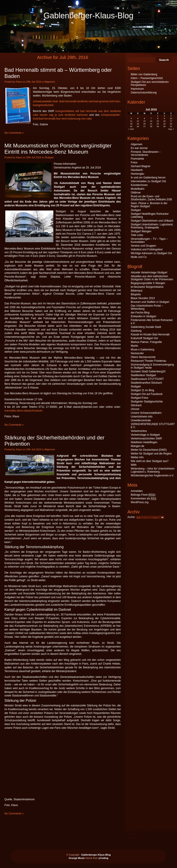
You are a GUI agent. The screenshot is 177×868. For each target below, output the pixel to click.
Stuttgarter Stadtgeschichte (147, 402)
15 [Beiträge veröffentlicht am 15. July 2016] (158, 121)
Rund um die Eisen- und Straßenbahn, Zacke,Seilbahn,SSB (151, 198)
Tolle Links (137, 235)
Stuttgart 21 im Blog (142, 390)
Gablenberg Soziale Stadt (146, 327)
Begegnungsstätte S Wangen (148, 283)
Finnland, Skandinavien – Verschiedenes (146, 153)
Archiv (131, 517)
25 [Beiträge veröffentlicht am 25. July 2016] (131, 126)
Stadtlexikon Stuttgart (143, 375)
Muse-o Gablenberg (142, 350)
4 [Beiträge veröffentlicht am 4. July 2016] (131, 118)
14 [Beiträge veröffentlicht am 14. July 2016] (151, 121)
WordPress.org (140, 502)
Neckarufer (137, 353)
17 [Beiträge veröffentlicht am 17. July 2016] (171, 121)
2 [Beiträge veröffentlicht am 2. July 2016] (164, 116)
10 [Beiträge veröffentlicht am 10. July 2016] (171, 118)
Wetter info (137, 457)
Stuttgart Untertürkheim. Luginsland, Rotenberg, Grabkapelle (152, 226)
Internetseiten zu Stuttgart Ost (148, 181)
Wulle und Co (139, 257)
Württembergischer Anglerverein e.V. (152, 476)
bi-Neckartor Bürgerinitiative (147, 287)
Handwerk (137, 170)
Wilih (134, 465)
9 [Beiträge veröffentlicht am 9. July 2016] (164, 118)
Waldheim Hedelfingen (144, 442)
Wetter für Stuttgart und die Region (151, 454)
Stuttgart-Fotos (139, 398)
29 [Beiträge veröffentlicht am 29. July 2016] (158, 126)
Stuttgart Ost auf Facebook (147, 394)
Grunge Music (77, 858)
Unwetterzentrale (141, 420)
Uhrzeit (135, 409)
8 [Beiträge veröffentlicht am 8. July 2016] (158, 118)
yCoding (104, 858)
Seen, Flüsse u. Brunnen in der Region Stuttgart (149, 205)
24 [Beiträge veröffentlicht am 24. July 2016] (171, 124)
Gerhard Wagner (141, 166)
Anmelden (137, 491)
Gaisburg (136, 331)
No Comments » (14, 133)
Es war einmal (139, 148)
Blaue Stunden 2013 (143, 298)
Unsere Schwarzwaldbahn (146, 413)
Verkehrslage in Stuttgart (145, 435)
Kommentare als (143, 499)
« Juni (131, 129)
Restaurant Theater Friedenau (149, 361)
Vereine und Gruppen (143, 246)
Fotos (134, 162)
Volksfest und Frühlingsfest (147, 249)
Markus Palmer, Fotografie (146, 342)
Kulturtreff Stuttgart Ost (144, 338)
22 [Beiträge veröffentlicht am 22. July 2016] (158, 124)
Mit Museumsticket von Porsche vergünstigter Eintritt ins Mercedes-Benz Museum (58, 149)
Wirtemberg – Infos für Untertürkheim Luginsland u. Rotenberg (153, 470)
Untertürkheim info (142, 417)
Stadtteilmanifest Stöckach (146, 383)
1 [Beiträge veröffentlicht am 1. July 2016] (158, 116)
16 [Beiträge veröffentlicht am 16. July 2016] (164, 121)
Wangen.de (138, 446)
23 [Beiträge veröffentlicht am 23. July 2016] (164, 124)
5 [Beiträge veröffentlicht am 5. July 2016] (138, 118)
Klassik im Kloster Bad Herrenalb (150, 334)
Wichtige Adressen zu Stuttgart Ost (151, 253)
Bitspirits (136, 294)
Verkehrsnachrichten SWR (146, 439)
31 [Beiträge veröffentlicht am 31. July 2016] (171, 126)
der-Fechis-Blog (140, 313)
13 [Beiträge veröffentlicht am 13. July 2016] (144, 121)
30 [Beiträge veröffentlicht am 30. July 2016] (164, 126)
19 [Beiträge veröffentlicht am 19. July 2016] (138, 124)
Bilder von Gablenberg (144, 74)
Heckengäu (138, 174)
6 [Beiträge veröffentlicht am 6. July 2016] (145, 118)
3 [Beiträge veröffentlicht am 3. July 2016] (171, 116)
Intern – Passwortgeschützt (147, 78)
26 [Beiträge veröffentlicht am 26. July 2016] (138, 126)
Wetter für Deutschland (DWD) (149, 450)
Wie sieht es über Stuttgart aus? (150, 461)
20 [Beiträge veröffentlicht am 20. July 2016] (144, 124)
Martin (134, 346)
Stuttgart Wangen (141, 231)
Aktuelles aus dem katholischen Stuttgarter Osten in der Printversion (152, 278)
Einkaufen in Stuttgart (143, 316)
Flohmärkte (137, 159)
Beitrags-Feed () (143, 495)
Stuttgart (49, 157)
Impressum (137, 89)
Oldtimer (136, 193)
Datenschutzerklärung (144, 93)
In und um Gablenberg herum (148, 178)
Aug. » (171, 129)
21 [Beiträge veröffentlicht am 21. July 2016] (151, 124)
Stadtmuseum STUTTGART (147, 379)
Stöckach (136, 405)
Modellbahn (138, 189)
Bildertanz (137, 291)
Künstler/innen (139, 185)
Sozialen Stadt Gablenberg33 (148, 371)
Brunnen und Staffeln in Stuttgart (150, 302)
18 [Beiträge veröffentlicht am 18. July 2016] (131, 124)
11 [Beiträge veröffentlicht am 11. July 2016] (131, 121)
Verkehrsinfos (139, 431)
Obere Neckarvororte (143, 357)
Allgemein (50, 82)
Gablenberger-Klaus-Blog (88, 16)
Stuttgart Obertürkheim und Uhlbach (152, 221)
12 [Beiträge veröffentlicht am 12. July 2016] (138, 121)
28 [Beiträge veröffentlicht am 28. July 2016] (151, 126)
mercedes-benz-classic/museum (23, 411)
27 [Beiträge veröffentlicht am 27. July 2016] (144, 126)
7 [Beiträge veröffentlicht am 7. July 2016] (151, 118)
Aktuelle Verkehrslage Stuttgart (149, 273)
